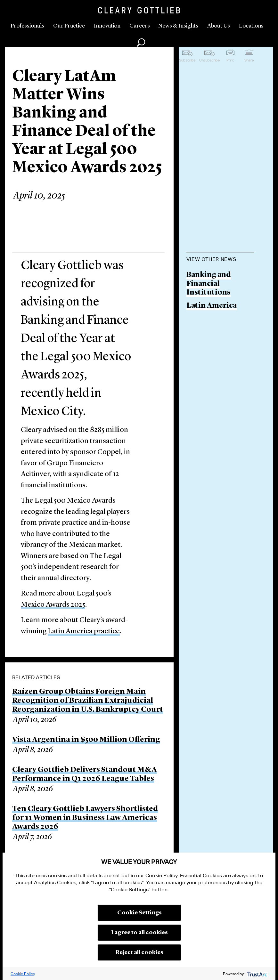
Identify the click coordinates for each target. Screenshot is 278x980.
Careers (140, 26)
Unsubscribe (209, 60)
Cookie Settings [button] (139, 913)
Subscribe (187, 60)
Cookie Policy (23, 974)
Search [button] (141, 43)
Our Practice (69, 26)
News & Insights (178, 26)
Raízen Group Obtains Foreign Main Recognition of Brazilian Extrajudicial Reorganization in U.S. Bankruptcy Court (88, 701)
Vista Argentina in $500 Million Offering (86, 740)
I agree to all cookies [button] (139, 933)
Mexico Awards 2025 (53, 605)
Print (230, 60)
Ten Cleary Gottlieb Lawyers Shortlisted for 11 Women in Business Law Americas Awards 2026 (85, 818)
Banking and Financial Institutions (209, 284)
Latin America (212, 306)
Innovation (107, 26)
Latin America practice (84, 632)
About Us (219, 26)
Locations (251, 26)
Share (249, 60)
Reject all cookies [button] (139, 952)
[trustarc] (257, 974)
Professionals (27, 26)
